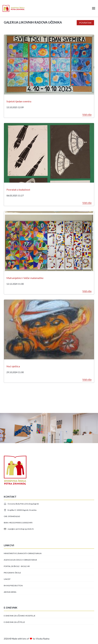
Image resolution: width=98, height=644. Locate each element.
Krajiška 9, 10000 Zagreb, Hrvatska (20, 510)
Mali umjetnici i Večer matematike (25, 278)
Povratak (85, 23)
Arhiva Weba (10, 592)
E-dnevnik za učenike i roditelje (20, 616)
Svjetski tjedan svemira (19, 101)
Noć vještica (13, 366)
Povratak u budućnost (18, 190)
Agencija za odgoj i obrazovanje (20, 560)
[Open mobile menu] (94, 8)
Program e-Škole (12, 573)
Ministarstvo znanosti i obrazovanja (23, 553)
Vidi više (87, 115)
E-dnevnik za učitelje (14, 622)
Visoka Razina (43, 639)
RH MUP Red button (13, 586)
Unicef (7, 579)
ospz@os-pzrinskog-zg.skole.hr (19, 529)
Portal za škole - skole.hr (17, 566)
